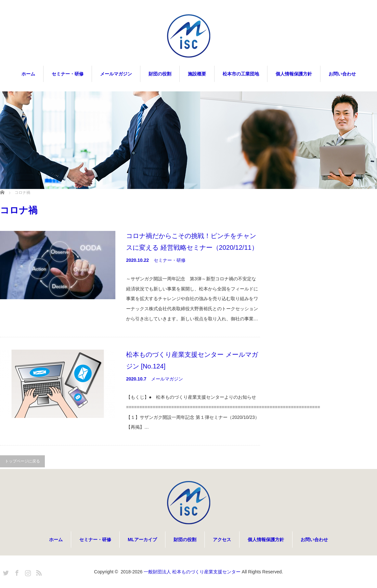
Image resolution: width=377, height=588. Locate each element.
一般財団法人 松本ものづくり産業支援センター (192, 572)
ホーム (28, 74)
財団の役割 (160, 74)
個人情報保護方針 (294, 74)
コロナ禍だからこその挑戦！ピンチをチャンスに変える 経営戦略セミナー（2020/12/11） (192, 242)
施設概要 (197, 74)
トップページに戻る (22, 461)
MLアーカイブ (142, 540)
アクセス (222, 540)
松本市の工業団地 (241, 74)
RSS (38, 572)
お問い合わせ (342, 74)
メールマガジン (116, 74)
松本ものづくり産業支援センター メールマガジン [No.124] (192, 360)
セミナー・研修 (68, 74)
